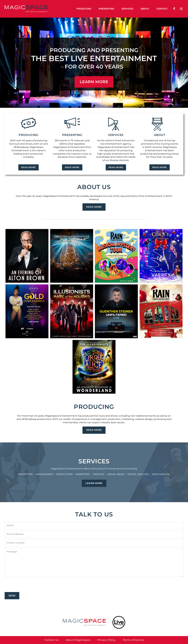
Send (12, 596)
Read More (28, 167)
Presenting (106, 9)
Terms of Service (133, 640)
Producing (84, 9)
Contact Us (51, 640)
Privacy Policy (106, 640)
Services (127, 9)
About (145, 9)
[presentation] (27, 585)
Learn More (94, 483)
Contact (162, 9)
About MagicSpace (78, 640)
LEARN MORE (94, 82)
